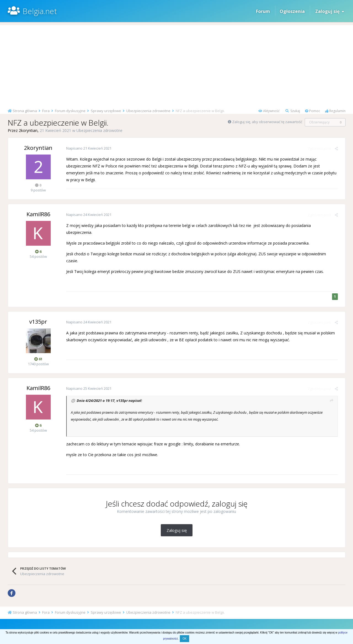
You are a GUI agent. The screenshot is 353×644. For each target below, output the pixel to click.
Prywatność (180, 625)
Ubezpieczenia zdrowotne (99, 130)
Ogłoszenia (292, 11)
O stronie (225, 625)
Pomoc (313, 111)
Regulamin (335, 111)
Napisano (89, 148)
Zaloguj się (330, 11)
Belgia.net (40, 11)
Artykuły (139, 625)
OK (184, 639)
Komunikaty (203, 625)
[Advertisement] (176, 64)
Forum (263, 11)
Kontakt (243, 625)
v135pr (122, 394)
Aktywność (269, 111)
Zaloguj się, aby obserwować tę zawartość (267, 122)
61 (38, 352)
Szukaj (293, 111)
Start (108, 625)
